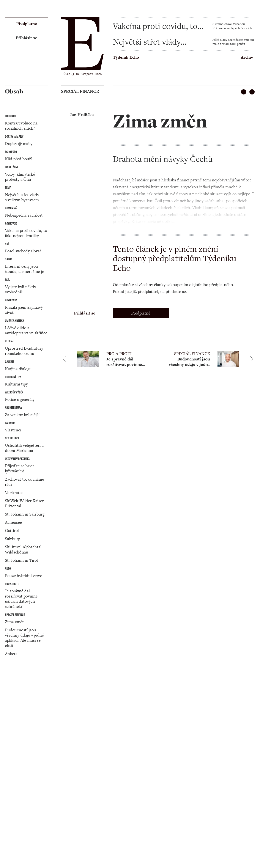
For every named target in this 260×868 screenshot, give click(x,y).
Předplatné (141, 313)
